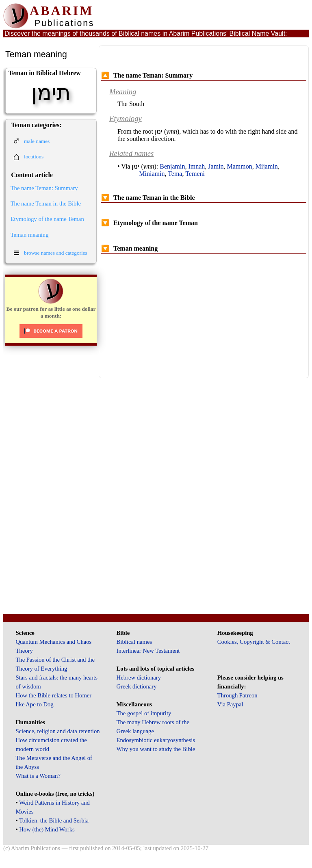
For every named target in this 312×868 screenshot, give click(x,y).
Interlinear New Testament (148, 651)
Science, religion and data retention (57, 731)
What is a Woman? (38, 776)
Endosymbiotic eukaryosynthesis (156, 740)
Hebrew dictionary (139, 678)
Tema (175, 174)
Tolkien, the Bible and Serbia (54, 820)
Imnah (196, 166)
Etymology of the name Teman (47, 219)
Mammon (240, 166)
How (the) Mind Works (47, 829)
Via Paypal (230, 704)
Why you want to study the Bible (156, 749)
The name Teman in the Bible (46, 203)
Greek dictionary (137, 686)
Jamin (216, 166)
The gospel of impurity (144, 713)
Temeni (195, 174)
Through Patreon (237, 695)
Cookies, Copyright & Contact (254, 642)
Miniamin (152, 174)
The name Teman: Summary (44, 188)
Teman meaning (30, 235)
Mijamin (267, 166)
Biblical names (134, 642)
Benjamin (172, 166)
